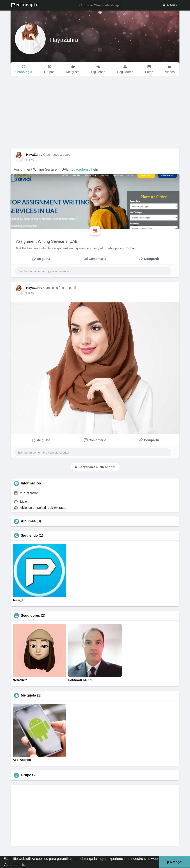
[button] (100, 5)
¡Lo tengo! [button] (175, 862)
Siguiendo (29, 536)
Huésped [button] (172, 5)
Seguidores (30, 616)
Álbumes (28, 521)
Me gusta (28, 695)
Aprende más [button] (15, 865)
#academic (82, 169)
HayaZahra (64, 40)
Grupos (27, 775)
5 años (30, 160)
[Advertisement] (95, 116)
